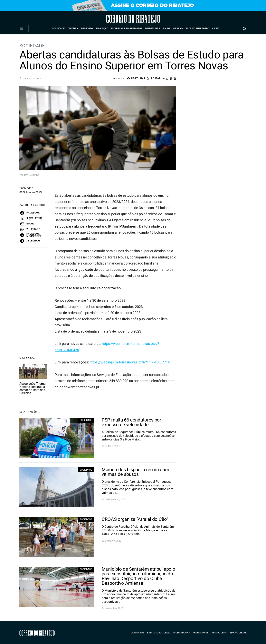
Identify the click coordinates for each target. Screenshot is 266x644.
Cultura (73, 29)
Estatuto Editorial (159, 633)
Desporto (87, 29)
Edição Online (238, 633)
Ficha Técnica (182, 633)
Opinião (178, 29)
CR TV (215, 29)
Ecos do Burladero (197, 29)
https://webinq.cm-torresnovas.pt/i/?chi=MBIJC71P (130, 362)
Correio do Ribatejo (122, 19)
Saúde (167, 29)
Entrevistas (152, 29)
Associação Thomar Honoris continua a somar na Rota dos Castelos (33, 388)
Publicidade (201, 633)
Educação (102, 29)
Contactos (137, 633)
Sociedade (58, 29)
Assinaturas (219, 633)
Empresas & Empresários (127, 29)
